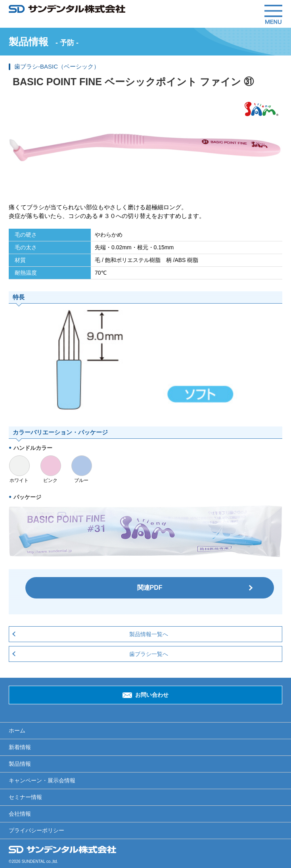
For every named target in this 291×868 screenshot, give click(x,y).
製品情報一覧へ (149, 634)
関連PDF (150, 588)
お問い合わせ (152, 695)
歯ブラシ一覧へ (149, 654)
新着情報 (20, 747)
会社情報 (20, 814)
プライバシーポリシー (36, 830)
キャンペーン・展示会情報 (42, 780)
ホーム (17, 730)
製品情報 (20, 764)
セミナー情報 (25, 797)
